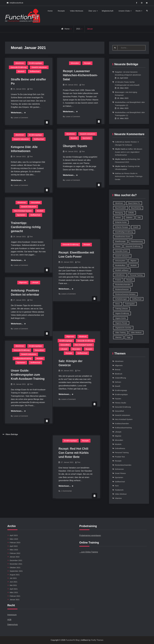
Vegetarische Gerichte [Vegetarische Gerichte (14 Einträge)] (123, 328)
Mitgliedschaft (108, 11)
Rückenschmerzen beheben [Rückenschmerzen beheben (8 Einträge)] (125, 294)
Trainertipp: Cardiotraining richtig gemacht (26, 227)
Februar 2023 (15, 542)
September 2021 (16, 571)
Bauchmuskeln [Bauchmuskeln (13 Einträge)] (121, 208)
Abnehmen (20, 63)
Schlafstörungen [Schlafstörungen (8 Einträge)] (121, 299)
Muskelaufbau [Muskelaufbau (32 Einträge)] (120, 265)
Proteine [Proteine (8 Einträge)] (118, 280)
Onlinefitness (120, 448)
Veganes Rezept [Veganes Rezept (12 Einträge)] (121, 323)
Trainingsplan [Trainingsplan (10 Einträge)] (130, 304)
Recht (138, 11)
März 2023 (14, 539)
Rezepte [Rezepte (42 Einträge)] (129, 280)
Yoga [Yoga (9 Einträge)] (128, 337)
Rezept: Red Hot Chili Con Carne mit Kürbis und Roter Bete (78, 356)
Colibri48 (118, 142)
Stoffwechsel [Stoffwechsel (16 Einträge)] (137, 299)
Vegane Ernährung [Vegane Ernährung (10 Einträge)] (122, 313)
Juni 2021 (14, 582)
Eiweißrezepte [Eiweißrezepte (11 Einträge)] (120, 241)
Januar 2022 (15, 557)
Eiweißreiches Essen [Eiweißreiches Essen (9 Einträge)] (123, 237)
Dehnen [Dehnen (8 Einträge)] (118, 218)
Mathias (118, 173)
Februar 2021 (15, 596)
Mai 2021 (13, 585)
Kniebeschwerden (122, 424)
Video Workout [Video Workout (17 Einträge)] (136, 333)
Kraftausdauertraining (23, 358)
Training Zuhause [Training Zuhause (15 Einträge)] (121, 309)
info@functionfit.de (16, 3)
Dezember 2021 (16, 560)
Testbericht (119, 490)
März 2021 (14, 592)
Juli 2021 (13, 578)
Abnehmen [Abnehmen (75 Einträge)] (119, 203)
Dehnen (118, 382)
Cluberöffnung (120, 378)
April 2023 (14, 535)
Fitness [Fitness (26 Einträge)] (118, 246)
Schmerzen (119, 469)
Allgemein (74, 264)
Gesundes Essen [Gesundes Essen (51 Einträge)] (121, 251)
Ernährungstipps (36, 63)
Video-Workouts (77, 11)
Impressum (12, 615)
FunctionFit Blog (73, 640)
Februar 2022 (15, 553)
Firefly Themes (97, 640)
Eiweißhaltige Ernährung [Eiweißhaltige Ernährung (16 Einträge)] (124, 232)
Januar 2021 (15, 600)
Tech (117, 486)
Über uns (92, 11)
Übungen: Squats (75, 146)
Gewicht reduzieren (39, 67)
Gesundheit (36, 202)
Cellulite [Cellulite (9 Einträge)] (131, 213)
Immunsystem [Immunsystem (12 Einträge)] (120, 261)
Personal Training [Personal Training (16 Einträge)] (136, 275)
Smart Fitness (120, 473)
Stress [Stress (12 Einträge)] (117, 304)
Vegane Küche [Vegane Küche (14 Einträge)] (120, 318)
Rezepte (61, 11)
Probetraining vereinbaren (90, 535)
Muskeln (21, 71)
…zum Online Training (89, 552)
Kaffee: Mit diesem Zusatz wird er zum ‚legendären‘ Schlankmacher (129, 152)
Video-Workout (121, 494)
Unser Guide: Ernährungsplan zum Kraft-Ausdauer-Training (28, 375)
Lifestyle (68, 276)
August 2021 (15, 575)
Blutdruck (87, 264)
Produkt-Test (120, 457)
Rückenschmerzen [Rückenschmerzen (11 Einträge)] (122, 289)
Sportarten (87, 138)
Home (50, 11)
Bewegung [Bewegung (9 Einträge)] (119, 213)
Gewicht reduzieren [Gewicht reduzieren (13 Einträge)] (122, 256)
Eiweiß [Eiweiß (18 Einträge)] (136, 227)
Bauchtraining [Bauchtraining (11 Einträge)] (136, 208)
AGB (9, 620)
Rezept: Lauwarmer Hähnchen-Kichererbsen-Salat (80, 75)
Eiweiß (118, 386)
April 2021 (14, 589)
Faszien (118, 399)
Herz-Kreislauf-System (23, 211)
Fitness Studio (120, 403)
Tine (31, 89)
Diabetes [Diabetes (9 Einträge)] (129, 218)
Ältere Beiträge (12, 434)
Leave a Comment (21, 118)
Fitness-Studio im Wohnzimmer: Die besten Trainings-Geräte (129, 176)
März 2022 (14, 550)
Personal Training (122, 452)
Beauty (118, 370)
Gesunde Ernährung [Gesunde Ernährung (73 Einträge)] (133, 246)
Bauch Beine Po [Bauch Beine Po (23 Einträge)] (134, 203)
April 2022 (14, 546)
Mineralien (75, 63)
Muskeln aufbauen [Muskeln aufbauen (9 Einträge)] (122, 270)
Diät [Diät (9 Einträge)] (139, 218)
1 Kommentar (71, 394)
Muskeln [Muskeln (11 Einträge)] (134, 265)
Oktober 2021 (15, 568)
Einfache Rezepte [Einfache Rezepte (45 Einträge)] (122, 227)
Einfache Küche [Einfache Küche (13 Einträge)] (121, 222)
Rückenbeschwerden (123, 465)
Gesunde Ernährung (19, 67)
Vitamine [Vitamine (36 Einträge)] (118, 337)
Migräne (118, 436)
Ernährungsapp (121, 390)
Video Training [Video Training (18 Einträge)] (120, 333)
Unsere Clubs (124, 11)
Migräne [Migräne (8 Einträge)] (133, 261)
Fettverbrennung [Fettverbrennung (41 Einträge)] (137, 241)
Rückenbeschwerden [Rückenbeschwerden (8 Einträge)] (123, 285)
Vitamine (118, 498)
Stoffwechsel (35, 71)
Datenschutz (13, 625)
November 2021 (16, 564)
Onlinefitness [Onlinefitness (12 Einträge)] (120, 275)
